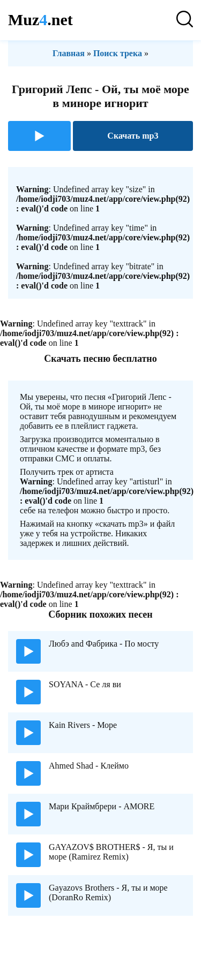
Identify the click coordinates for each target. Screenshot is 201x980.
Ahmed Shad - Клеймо (89, 766)
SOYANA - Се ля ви (85, 684)
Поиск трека (118, 53)
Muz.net (40, 20)
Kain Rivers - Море (83, 725)
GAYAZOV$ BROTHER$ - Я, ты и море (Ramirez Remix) (111, 852)
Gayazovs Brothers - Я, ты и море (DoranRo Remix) (108, 892)
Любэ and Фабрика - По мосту (104, 644)
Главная (69, 53)
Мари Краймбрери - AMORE (102, 806)
